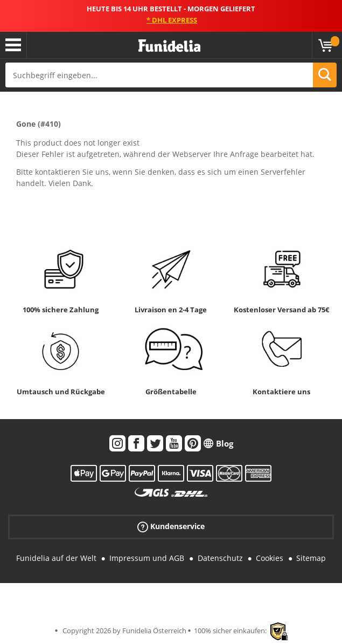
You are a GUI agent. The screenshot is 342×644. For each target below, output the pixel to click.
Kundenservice (171, 527)
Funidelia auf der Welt (56, 558)
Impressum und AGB (147, 558)
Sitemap (311, 558)
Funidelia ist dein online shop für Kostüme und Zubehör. (169, 46)
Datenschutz (220, 558)
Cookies (270, 558)
